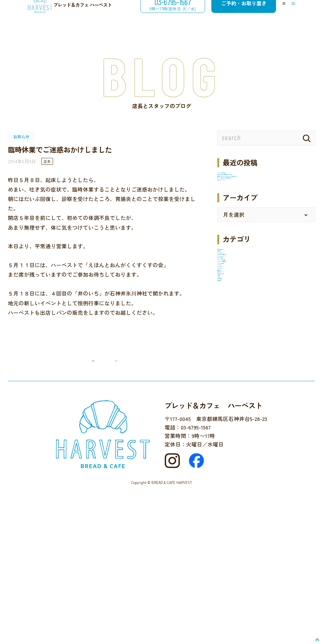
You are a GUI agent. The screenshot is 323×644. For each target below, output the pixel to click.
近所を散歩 (231, 476)
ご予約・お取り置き (221, 14)
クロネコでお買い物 (241, 332)
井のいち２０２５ (239, 225)
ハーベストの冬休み (241, 176)
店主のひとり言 (236, 445)
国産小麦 (228, 424)
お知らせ (228, 312)
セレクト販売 (233, 353)
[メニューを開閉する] (288, 15)
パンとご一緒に (236, 383)
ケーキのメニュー (239, 342)
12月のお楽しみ (236, 301)
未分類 (225, 455)
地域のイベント (236, 434)
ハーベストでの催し (241, 363)
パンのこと (231, 394)
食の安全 (228, 486)
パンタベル (231, 414)
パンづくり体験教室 (241, 373)
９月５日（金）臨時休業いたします (260, 186)
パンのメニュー (236, 404)
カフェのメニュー (239, 322)
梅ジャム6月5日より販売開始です (258, 215)
